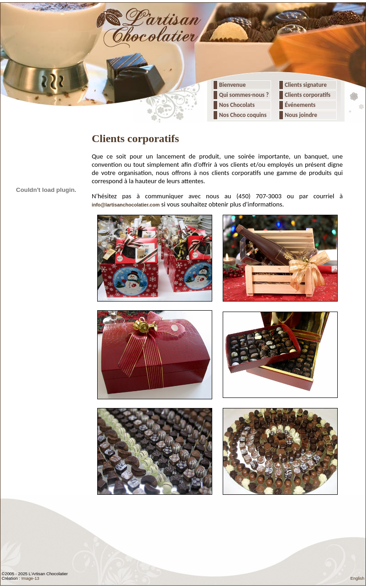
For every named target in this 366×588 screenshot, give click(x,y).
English (358, 578)
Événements (299, 105)
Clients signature (305, 85)
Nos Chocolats (236, 105)
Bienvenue (232, 85)
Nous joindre (300, 115)
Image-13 (30, 578)
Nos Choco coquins (242, 115)
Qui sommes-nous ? (244, 95)
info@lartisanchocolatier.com (126, 205)
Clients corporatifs (307, 95)
